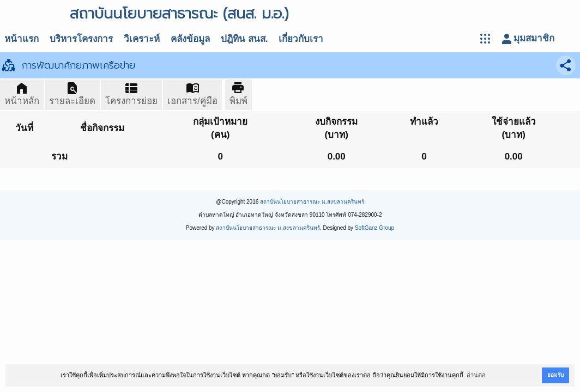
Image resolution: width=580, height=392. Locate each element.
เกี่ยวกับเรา (301, 39)
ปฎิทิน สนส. (244, 39)
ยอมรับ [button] (555, 375)
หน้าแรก (22, 39)
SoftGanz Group (374, 228)
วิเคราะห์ (142, 39)
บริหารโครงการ (81, 39)
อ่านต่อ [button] (476, 375)
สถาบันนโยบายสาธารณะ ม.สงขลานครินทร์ (312, 202)
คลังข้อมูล (190, 39)
